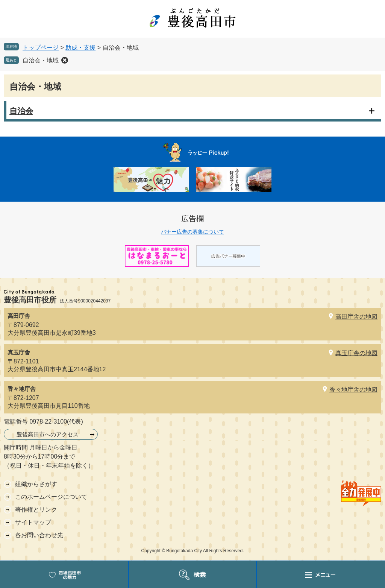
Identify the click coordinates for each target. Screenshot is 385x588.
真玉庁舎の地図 (356, 353)
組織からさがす (36, 484)
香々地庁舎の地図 (353, 390)
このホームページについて (51, 497)
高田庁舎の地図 (356, 317)
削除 (65, 60)
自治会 (21, 111)
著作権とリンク (36, 510)
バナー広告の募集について (192, 232)
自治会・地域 (41, 60)
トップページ (41, 48)
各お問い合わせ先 (39, 535)
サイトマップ (33, 522)
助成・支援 (80, 48)
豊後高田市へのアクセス (48, 434)
